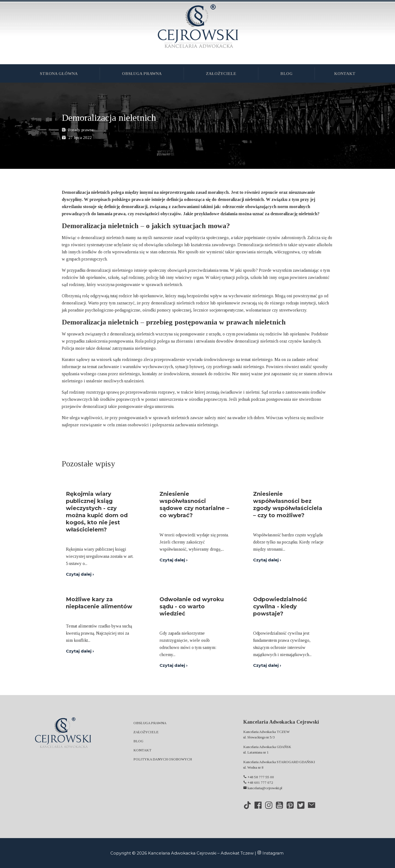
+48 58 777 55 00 (259, 777)
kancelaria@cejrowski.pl (263, 788)
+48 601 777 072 (258, 782)
